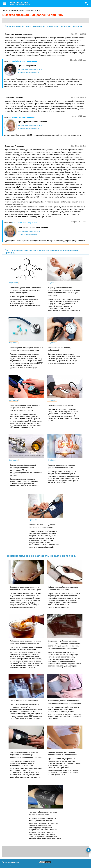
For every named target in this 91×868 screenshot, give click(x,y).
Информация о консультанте (30, 69)
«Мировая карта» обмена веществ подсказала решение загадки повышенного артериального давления (26, 755)
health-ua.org (22, 3)
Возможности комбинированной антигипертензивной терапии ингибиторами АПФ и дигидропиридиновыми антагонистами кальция (26, 470)
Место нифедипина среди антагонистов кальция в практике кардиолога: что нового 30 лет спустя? (26, 290)
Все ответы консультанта (28, 73)
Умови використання (11, 862)
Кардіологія (14, 283)
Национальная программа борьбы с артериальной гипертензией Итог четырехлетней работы (25, 408)
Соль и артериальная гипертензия (24, 701)
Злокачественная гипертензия (61, 405)
